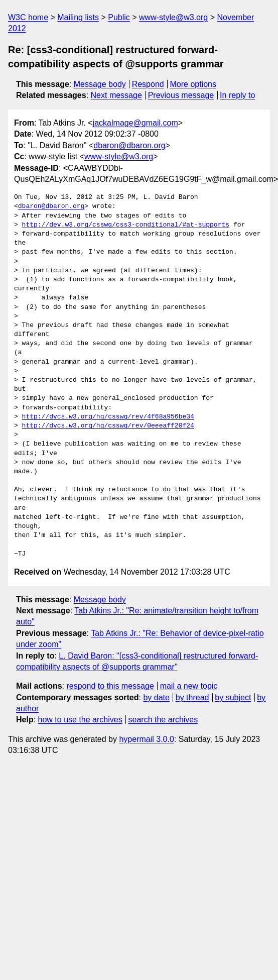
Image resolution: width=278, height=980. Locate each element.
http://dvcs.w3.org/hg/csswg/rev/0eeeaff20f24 (108, 426)
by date (156, 697)
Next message (116, 95)
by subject (233, 697)
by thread (192, 697)
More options (193, 84)
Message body (100, 84)
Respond (148, 84)
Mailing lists (78, 17)
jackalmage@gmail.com (135, 123)
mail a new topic (189, 686)
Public (119, 17)
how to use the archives (80, 720)
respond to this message (110, 686)
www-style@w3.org (173, 17)
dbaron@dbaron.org (129, 145)
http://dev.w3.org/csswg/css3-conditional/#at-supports (126, 225)
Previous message (181, 95)
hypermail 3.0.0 (146, 739)
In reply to (237, 95)
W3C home (28, 17)
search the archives (163, 720)
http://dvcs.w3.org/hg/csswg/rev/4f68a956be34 (108, 417)
